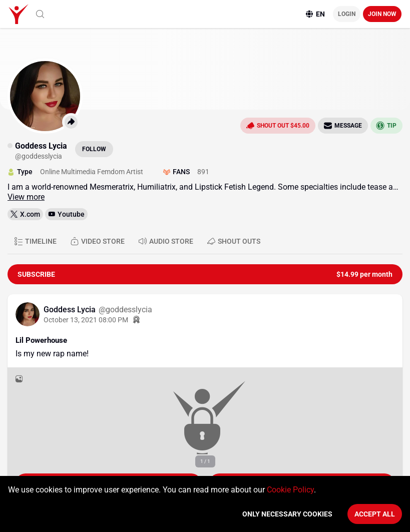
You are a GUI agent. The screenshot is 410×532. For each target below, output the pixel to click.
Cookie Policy (290, 490)
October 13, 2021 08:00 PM (86, 320)
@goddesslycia (125, 310)
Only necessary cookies (287, 514)
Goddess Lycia (71, 310)
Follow (94, 149)
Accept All (375, 514)
